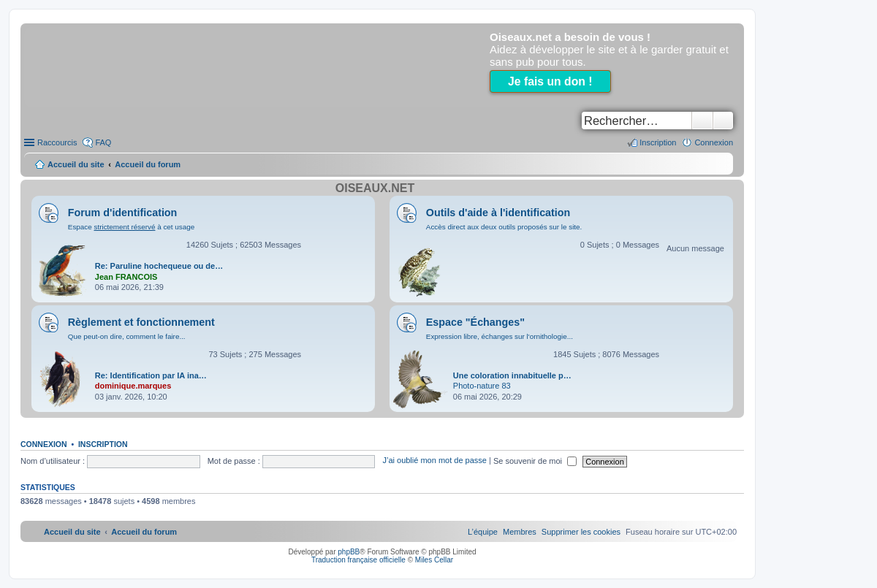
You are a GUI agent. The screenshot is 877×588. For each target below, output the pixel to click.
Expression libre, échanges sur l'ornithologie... (500, 336)
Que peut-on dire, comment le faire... (127, 336)
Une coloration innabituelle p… (512, 375)
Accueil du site (76, 164)
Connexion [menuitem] (714, 142)
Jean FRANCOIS (126, 277)
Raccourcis (57, 142)
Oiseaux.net (375, 188)
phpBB (349, 552)
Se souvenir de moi (535, 461)
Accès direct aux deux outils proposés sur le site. (504, 227)
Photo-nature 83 (482, 386)
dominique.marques (133, 386)
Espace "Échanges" (475, 322)
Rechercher (702, 121)
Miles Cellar (434, 560)
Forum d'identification (123, 213)
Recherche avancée (723, 121)
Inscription (103, 444)
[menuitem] (581, 532)
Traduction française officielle (358, 560)
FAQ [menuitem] (103, 142)
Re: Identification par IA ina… (151, 375)
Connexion (44, 444)
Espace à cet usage (131, 227)
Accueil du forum (148, 164)
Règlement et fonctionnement (141, 322)
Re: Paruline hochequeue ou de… (159, 266)
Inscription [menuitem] (658, 142)
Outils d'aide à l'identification (498, 213)
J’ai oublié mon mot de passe (434, 461)
